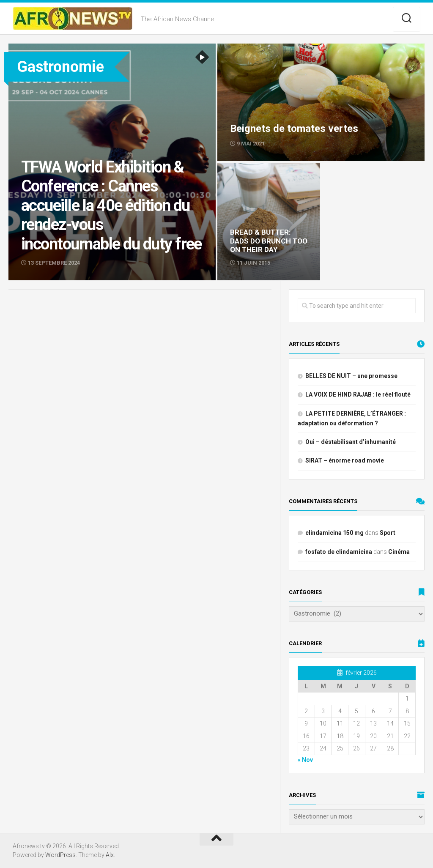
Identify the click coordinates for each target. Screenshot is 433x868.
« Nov (305, 760)
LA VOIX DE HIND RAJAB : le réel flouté (358, 394)
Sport (388, 533)
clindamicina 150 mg (334, 533)
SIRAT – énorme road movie (345, 460)
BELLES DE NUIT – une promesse (351, 376)
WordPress (60, 855)
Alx (110, 855)
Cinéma (399, 552)
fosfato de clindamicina (339, 552)
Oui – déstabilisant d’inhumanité (351, 442)
